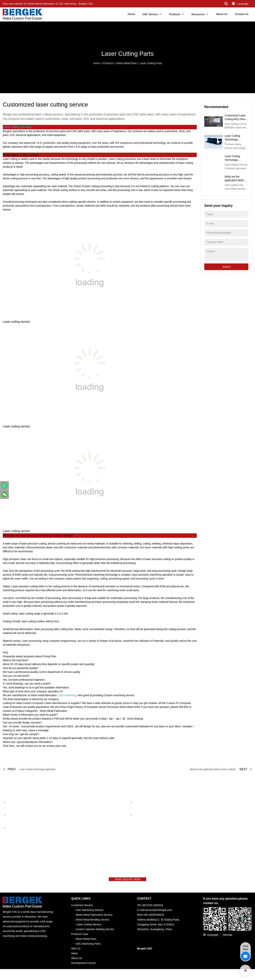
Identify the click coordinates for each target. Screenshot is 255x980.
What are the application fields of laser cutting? (236, 180)
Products (175, 14)
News (74, 956)
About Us (222, 14)
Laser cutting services (17, 127)
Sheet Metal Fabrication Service (94, 918)
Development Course (83, 966)
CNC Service (150, 14)
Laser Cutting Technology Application (232, 160)
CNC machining (67, 695)
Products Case (80, 937)
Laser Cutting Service (89, 928)
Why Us (76, 952)
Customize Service (82, 908)
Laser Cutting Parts (151, 63)
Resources (198, 14)
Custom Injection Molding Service (95, 932)
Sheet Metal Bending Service (92, 923)
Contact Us (242, 14)
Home (131, 14)
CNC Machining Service (89, 913)
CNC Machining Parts (88, 947)
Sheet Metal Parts (126, 63)
